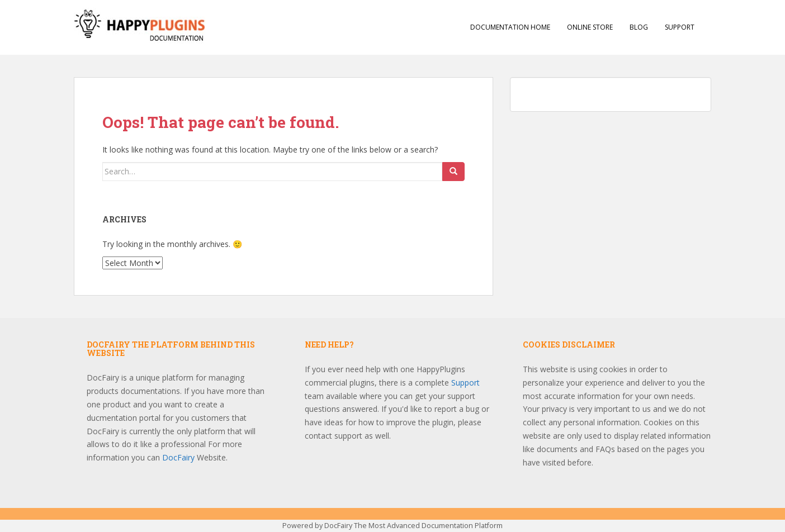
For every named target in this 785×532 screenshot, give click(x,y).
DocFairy (179, 457)
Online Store (590, 27)
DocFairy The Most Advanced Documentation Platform (413, 526)
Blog (639, 27)
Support (680, 27)
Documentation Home (510, 27)
